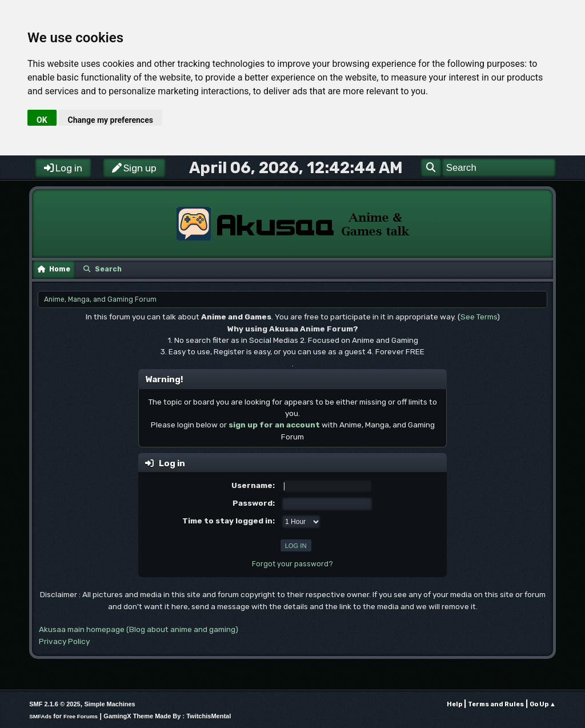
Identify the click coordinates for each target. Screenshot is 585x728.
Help (454, 704)
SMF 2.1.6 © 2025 (55, 704)
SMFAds (40, 716)
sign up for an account (274, 425)
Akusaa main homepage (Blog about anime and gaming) (139, 629)
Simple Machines (109, 704)
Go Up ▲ (543, 704)
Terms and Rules (496, 704)
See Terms (479, 317)
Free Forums (81, 716)
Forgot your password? (292, 564)
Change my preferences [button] (111, 120)
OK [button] (42, 120)
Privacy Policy (64, 641)
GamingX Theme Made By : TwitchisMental (167, 716)
